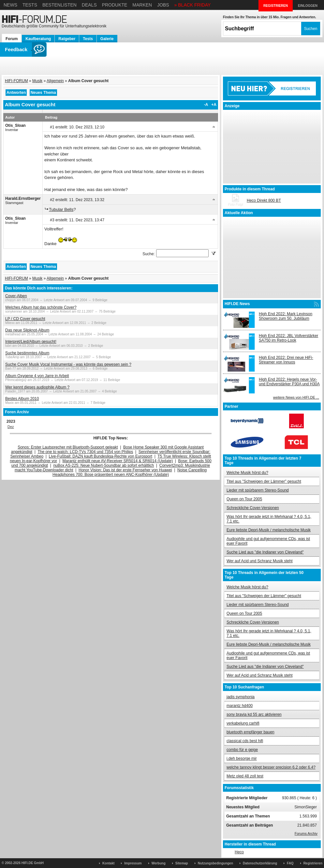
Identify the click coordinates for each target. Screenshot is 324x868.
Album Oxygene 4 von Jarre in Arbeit (37, 376)
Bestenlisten (59, 5)
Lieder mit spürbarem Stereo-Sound (258, 490)
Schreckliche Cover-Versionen (253, 508)
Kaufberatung (38, 39)
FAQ (290, 863)
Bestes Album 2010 (22, 399)
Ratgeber (67, 39)
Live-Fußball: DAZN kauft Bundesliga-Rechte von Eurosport (101, 456)
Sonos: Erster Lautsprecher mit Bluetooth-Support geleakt (68, 447)
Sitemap (182, 863)
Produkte (115, 5)
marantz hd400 (240, 706)
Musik (37, 81)
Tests (30, 5)
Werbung (159, 863)
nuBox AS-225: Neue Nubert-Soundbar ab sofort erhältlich (103, 465)
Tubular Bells (61, 209)
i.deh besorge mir (242, 758)
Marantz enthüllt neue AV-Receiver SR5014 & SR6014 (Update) (118, 461)
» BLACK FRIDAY (193, 5)
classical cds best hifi (245, 741)
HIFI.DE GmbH (33, 863)
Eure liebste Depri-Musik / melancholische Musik (269, 530)
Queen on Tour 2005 (244, 499)
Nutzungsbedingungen (215, 863)
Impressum (133, 863)
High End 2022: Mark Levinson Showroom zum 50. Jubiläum (286, 316)
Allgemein (55, 81)
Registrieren (313, 863)
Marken (142, 5)
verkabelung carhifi (243, 723)
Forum (12, 39)
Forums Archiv (306, 833)
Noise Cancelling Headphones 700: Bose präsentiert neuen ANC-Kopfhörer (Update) (130, 472)
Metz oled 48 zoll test (245, 776)
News (10, 5)
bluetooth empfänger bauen (250, 732)
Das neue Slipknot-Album (27, 330)
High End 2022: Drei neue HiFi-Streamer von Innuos (286, 360)
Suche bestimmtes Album (27, 353)
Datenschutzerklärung (260, 863)
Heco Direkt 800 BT (264, 200)
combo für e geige (242, 750)
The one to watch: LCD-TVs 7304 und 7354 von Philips (85, 452)
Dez (11, 427)
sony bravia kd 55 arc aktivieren (254, 714)
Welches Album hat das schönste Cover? (41, 307)
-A (206, 105)
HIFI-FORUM (16, 81)
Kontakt (108, 863)
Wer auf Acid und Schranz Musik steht (260, 561)
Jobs (163, 5)
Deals (89, 5)
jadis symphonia (241, 697)
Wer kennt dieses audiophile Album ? (37, 387)
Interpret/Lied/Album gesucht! (31, 342)
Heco (239, 852)
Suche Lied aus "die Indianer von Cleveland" (265, 552)
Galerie (107, 39)
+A (214, 105)
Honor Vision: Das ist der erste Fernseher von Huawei (125, 470)
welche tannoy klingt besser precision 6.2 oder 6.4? (271, 767)
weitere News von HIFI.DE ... (296, 397)
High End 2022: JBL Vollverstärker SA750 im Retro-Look (288, 338)
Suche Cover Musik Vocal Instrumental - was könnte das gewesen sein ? (68, 364)
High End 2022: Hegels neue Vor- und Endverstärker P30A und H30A (289, 382)
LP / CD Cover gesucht (25, 319)
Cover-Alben (16, 296)
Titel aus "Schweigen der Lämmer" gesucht (264, 481)
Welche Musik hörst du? (247, 473)
